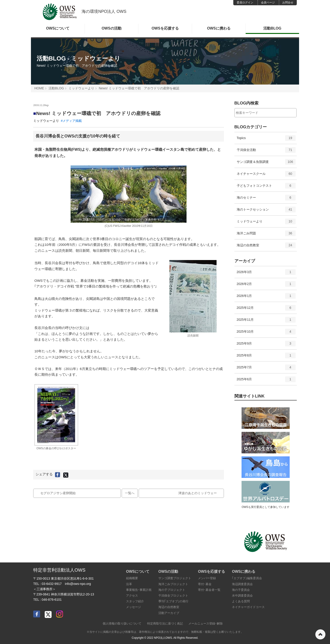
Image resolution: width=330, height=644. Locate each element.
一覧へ (130, 493)
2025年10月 (266, 333)
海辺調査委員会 (242, 584)
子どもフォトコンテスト (266, 187)
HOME (39, 88)
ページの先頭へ (320, 634)
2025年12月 (266, 309)
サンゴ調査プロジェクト (175, 578)
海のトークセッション (266, 211)
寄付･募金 (205, 584)
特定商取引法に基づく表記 (165, 623)
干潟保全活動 (266, 151)
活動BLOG (272, 28)
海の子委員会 (241, 590)
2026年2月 (266, 285)
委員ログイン (245, 3)
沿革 (129, 584)
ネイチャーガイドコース (248, 607)
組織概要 (132, 578)
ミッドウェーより (81, 88)
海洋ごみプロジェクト (173, 584)
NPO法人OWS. (163, 638)
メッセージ (133, 607)
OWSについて (58, 28)
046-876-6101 (52, 600)
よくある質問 (241, 601)
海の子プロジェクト (172, 590)
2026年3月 (266, 274)
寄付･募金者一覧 (209, 590)
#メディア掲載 (71, 121)
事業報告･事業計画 (139, 590)
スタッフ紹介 (135, 601)
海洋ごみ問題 (266, 235)
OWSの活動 (111, 28)
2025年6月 (266, 381)
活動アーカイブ (169, 613)
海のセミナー (266, 199)
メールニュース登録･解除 (206, 623)
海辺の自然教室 (266, 247)
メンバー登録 (207, 578)
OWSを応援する (165, 28)
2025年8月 (266, 357)
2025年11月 (266, 321)
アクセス (132, 596)
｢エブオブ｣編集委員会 (247, 578)
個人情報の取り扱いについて (122, 623)
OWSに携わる (219, 28)
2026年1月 (266, 297)
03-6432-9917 (52, 584)
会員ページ (268, 3)
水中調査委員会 (242, 596)
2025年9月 (266, 345)
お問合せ (288, 3)
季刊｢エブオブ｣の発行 (173, 601)
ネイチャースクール (266, 175)
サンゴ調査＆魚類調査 (266, 163)
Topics (266, 140)
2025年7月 (266, 369)
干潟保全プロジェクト (173, 596)
